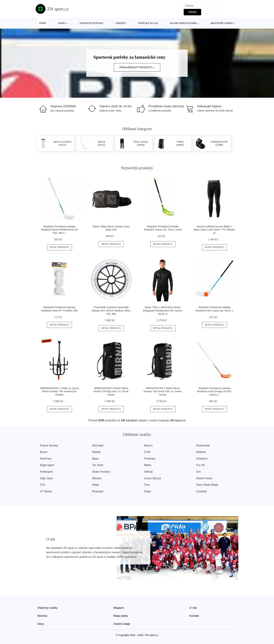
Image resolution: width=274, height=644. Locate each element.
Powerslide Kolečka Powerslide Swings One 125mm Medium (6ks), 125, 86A (111, 310)
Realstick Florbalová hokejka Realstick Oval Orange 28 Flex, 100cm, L (214, 391)
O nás (193, 608)
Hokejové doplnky (92, 23)
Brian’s (148, 446)
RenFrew (46, 459)
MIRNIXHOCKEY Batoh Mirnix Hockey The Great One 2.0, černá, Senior (163, 391)
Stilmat (148, 472)
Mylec (148, 465)
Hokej (62, 23)
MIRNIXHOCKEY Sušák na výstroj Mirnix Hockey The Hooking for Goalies (59, 391)
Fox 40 (200, 465)
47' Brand (46, 491)
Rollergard (46, 472)
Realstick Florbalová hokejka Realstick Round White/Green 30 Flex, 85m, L (60, 230)
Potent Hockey (49, 446)
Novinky (42, 616)
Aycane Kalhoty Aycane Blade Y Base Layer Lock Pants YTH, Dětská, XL (214, 230)
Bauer (44, 452)
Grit (198, 472)
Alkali (95, 485)
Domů (43, 23)
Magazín (119, 608)
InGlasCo (202, 459)
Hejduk (96, 452)
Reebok (201, 452)
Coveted (201, 491)
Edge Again (47, 465)
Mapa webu (121, 616)
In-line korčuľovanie (183, 23)
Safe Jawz (46, 478)
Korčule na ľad (148, 23)
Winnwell (98, 446)
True (147, 485)
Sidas (147, 491)
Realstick (98, 491)
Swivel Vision (204, 478)
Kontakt (194, 616)
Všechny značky (48, 608)
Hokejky (121, 23)
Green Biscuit (152, 478)
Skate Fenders (101, 472)
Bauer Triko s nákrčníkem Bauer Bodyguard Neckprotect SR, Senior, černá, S (163, 310)
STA (43, 485)
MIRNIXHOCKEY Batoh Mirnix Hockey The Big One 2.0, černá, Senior (111, 391)
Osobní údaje (122, 624)
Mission (97, 478)
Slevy (41, 624)
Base (95, 459)
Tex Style (98, 465)
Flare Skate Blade (207, 485)
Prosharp (150, 459)
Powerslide (203, 446)
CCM (147, 452)
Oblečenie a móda (222, 23)
